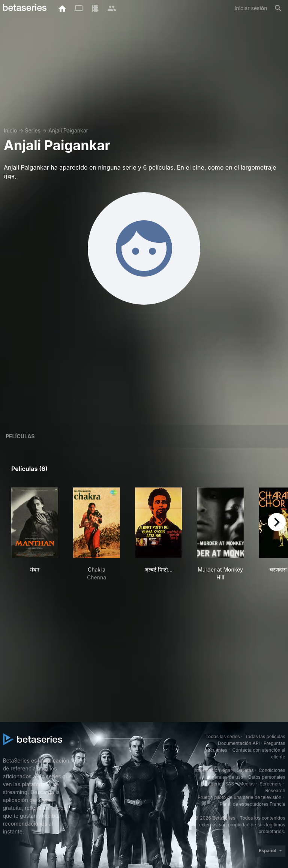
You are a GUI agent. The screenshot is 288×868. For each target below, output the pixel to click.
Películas (20, 436)
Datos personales (267, 777)
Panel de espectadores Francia (253, 804)
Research (275, 791)
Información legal (213, 770)
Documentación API (239, 743)
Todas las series (223, 736)
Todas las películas (265, 736)
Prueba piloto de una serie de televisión (239, 797)
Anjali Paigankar (68, 130)
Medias (247, 784)
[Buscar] (278, 8)
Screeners (270, 784)
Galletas (245, 770)
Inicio (10, 130)
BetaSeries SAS (217, 784)
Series (33, 130)
